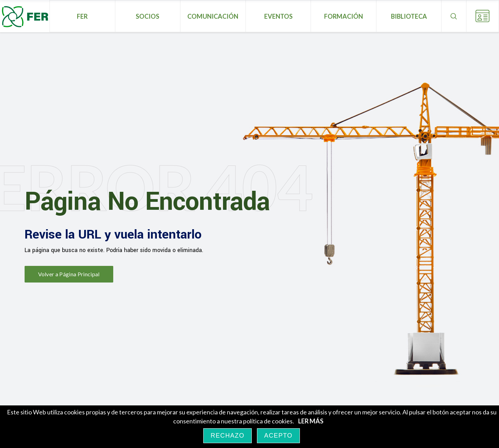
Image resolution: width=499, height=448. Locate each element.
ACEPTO (278, 436)
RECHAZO (227, 436)
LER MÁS (311, 421)
